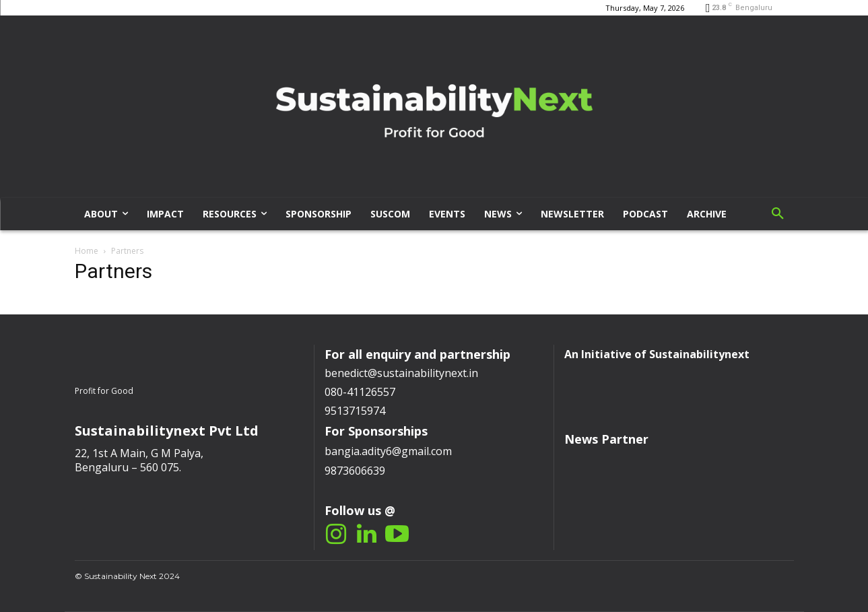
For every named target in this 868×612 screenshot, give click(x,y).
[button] (778, 214)
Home (87, 251)
